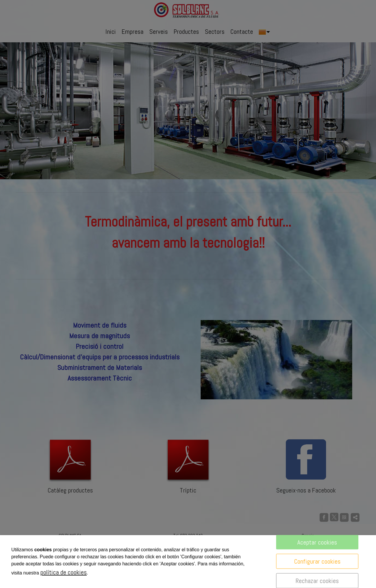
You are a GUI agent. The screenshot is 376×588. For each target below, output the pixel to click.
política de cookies (63, 572)
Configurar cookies (317, 561)
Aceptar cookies (317, 542)
